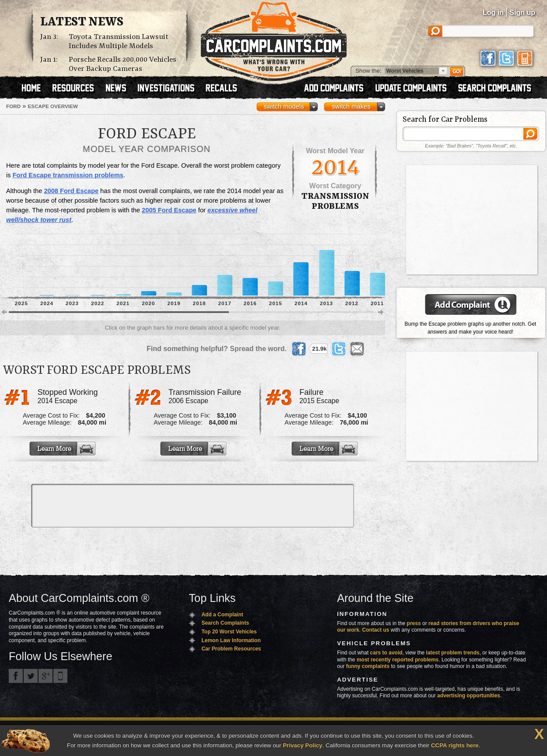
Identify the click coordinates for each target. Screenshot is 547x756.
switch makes (351, 106)
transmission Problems (335, 202)
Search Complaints (225, 623)
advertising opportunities (469, 696)
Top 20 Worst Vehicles (229, 632)
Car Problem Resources (231, 649)
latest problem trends (453, 653)
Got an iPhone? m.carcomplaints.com (60, 676)
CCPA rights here (455, 745)
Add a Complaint (222, 615)
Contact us (376, 630)
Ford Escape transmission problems (68, 175)
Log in (493, 12)
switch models (284, 106)
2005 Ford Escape (169, 210)
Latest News (82, 22)
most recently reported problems (398, 660)
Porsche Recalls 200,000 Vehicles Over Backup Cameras (123, 64)
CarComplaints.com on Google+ (46, 676)
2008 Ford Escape (71, 191)
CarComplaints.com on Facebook (16, 676)
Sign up (522, 12)
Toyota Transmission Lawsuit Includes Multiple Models (119, 42)
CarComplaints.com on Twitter (31, 676)
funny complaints (368, 666)
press (414, 623)
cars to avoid (386, 653)
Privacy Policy (302, 745)
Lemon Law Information (231, 640)
